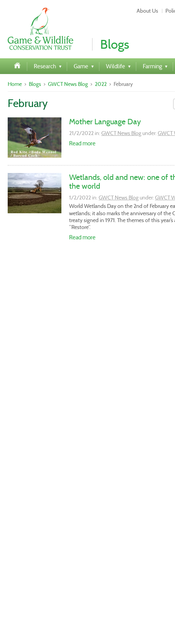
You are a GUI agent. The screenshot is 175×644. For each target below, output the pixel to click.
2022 (101, 84)
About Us (147, 11)
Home (15, 84)
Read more (82, 143)
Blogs (35, 84)
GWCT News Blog (68, 84)
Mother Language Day (105, 122)
